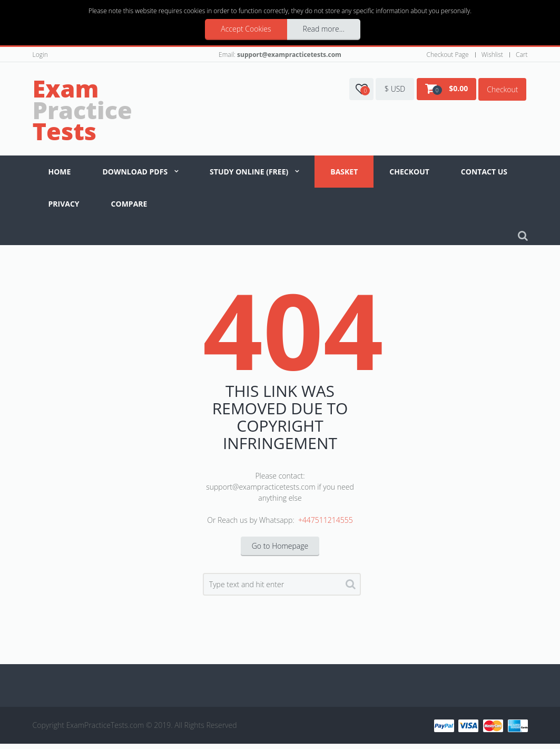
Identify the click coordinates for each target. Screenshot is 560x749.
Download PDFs (135, 172)
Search (351, 586)
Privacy (64, 204)
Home (60, 172)
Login (40, 55)
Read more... (324, 29)
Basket (344, 172)
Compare (129, 204)
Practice (82, 110)
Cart (522, 55)
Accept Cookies (246, 29)
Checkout (502, 89)
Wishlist (492, 55)
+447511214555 (326, 520)
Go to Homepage (280, 546)
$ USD (395, 89)
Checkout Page (448, 55)
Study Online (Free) (249, 172)
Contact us (484, 172)
